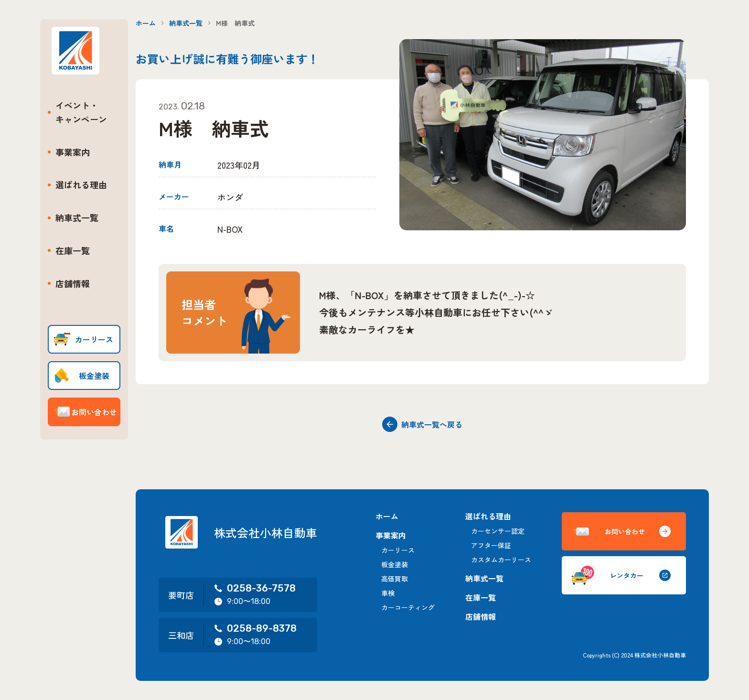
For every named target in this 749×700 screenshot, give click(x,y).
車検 (388, 593)
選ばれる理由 (81, 184)
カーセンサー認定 (498, 531)
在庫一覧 (73, 250)
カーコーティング (408, 607)
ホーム (146, 23)
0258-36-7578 (255, 588)
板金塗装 (395, 564)
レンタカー (621, 575)
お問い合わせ (621, 532)
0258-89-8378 (255, 628)
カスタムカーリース (501, 560)
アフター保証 (491, 545)
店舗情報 (73, 283)
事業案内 (73, 152)
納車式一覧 (77, 217)
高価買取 (395, 579)
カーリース (398, 550)
